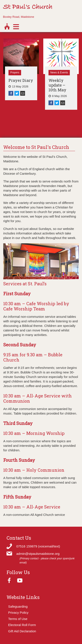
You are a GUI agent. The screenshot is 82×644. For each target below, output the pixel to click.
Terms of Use (18, 619)
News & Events (59, 73)
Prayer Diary (21, 80)
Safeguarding (18, 606)
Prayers (15, 73)
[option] (21, 69)
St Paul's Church (28, 7)
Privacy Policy (18, 613)
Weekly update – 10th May (57, 85)
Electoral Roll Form (22, 625)
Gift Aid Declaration (22, 631)
